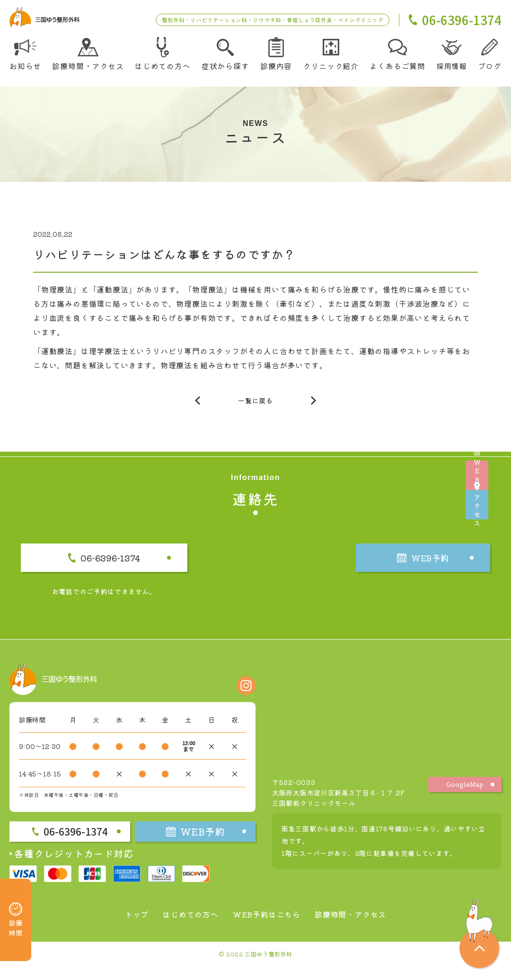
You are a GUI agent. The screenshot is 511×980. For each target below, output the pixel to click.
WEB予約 (497, 438)
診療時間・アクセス (360, 927)
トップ (125, 927)
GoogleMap (465, 798)
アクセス (497, 542)
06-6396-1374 (135, 567)
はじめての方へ (184, 927)
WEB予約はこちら (267, 927)
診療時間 (16, 907)
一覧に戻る (255, 406)
